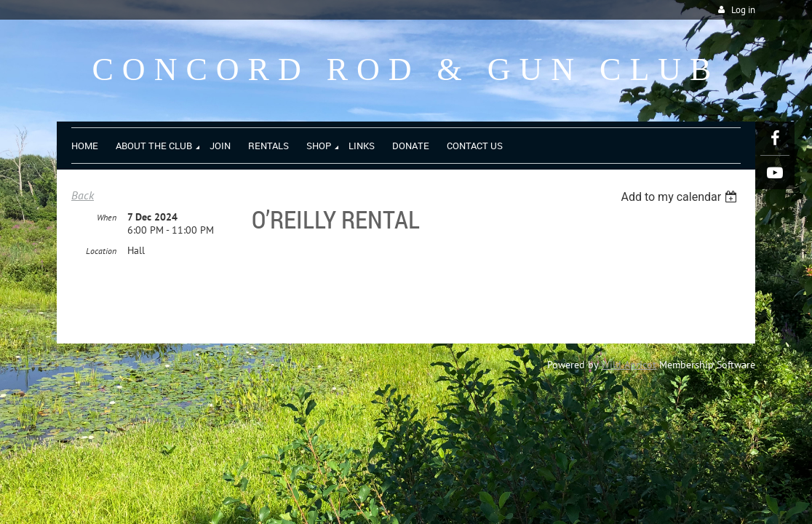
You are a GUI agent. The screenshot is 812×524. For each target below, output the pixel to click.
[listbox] (681, 197)
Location (101, 251)
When (107, 218)
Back (83, 195)
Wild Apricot (629, 365)
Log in (743, 10)
